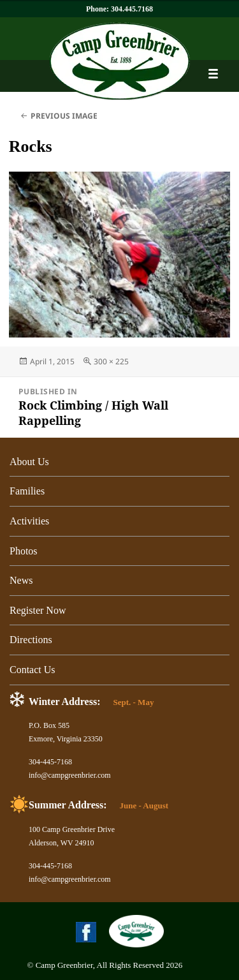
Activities (29, 521)
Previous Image (64, 116)
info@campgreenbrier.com (70, 775)
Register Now (38, 610)
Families (27, 491)
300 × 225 (111, 361)
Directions (31, 640)
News (21, 580)
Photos (24, 551)
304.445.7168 (132, 9)
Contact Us (33, 670)
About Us (29, 462)
